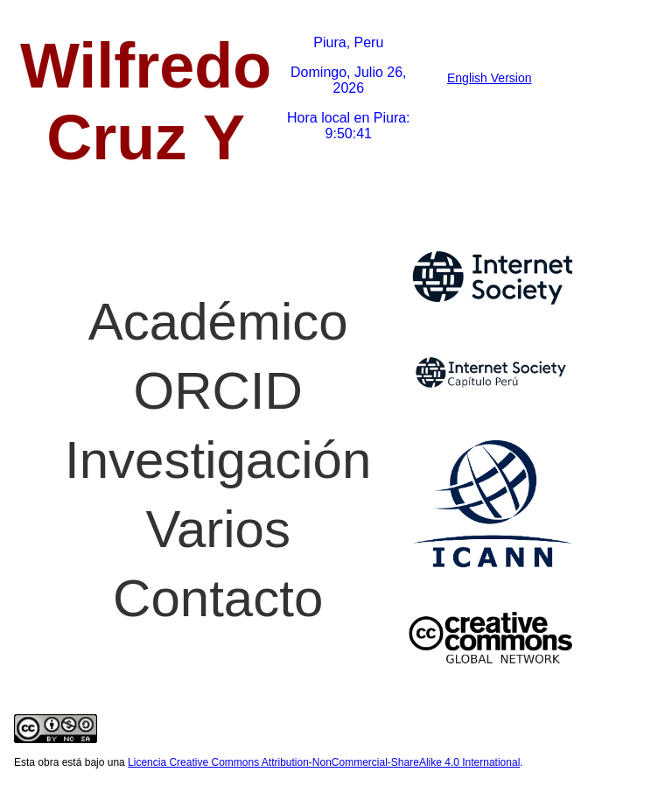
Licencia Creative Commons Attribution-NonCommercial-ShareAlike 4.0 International (324, 762)
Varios (218, 529)
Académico (218, 322)
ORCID (218, 391)
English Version (490, 78)
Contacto (218, 598)
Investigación (218, 460)
